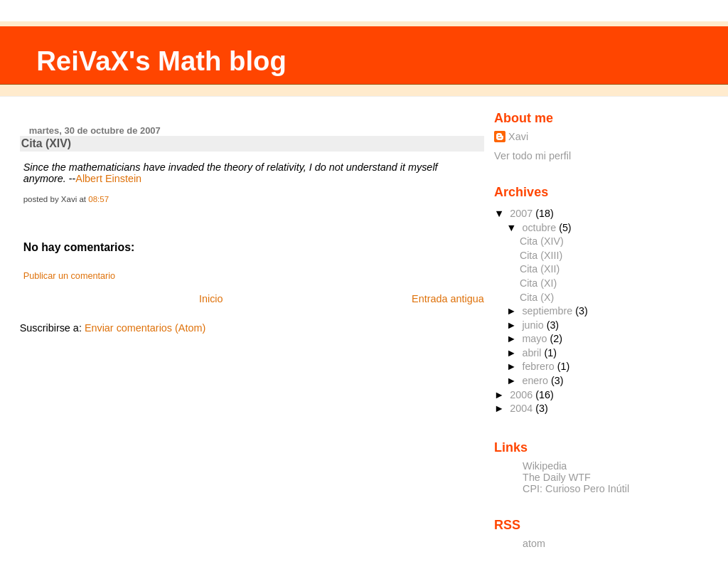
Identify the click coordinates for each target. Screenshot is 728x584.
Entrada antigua (448, 299)
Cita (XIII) (541, 255)
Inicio (211, 299)
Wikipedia (545, 466)
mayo (536, 339)
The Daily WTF (557, 477)
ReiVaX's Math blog (161, 61)
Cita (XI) (538, 283)
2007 (523, 213)
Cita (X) (537, 297)
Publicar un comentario (69, 276)
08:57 (98, 199)
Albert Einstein (108, 179)
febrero (539, 366)
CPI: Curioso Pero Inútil (576, 489)
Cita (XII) (540, 269)
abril (533, 353)
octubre (540, 228)
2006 (523, 395)
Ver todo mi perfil (532, 156)
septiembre (548, 311)
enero (536, 381)
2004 (523, 408)
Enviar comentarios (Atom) (145, 328)
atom (534, 543)
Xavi (518, 137)
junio (534, 325)
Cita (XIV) (46, 143)
